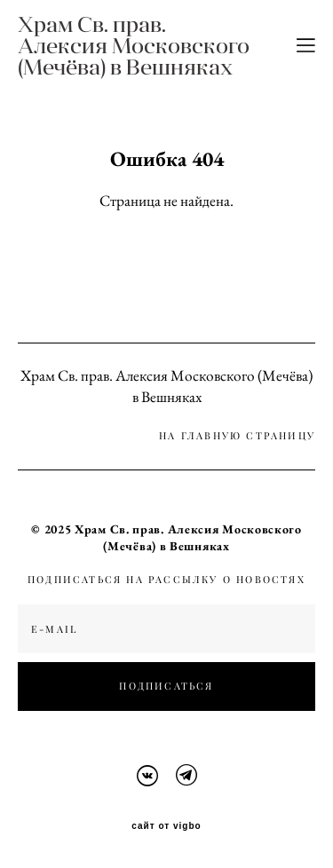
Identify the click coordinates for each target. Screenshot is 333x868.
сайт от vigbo (166, 826)
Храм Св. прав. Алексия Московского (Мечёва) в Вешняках (134, 45)
